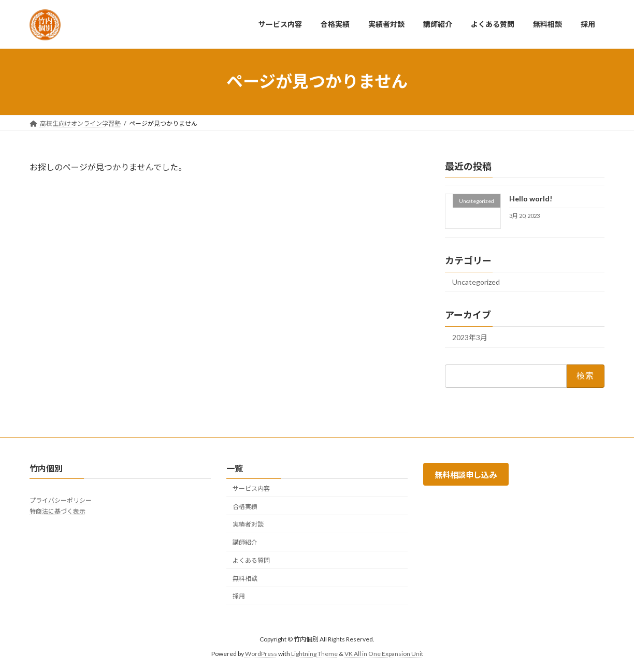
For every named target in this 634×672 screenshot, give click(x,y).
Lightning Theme (314, 654)
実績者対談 (248, 524)
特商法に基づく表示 (57, 511)
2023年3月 (470, 337)
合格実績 (245, 507)
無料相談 (245, 579)
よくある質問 (251, 560)
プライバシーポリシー (61, 500)
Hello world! (531, 199)
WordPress (261, 654)
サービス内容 (251, 488)
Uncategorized (476, 282)
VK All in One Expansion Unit (384, 654)
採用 (239, 597)
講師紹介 (245, 542)
